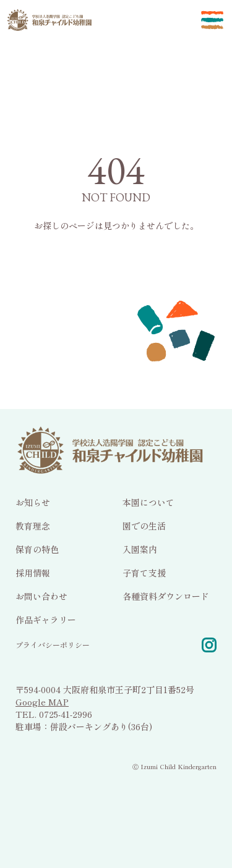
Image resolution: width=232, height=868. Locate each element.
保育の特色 (37, 549)
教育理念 (33, 525)
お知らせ (33, 502)
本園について (148, 502)
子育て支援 (144, 572)
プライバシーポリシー (53, 644)
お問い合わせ (41, 596)
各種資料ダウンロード (166, 596)
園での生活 (144, 525)
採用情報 (33, 572)
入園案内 (140, 549)
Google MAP (42, 701)
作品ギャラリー (46, 619)
